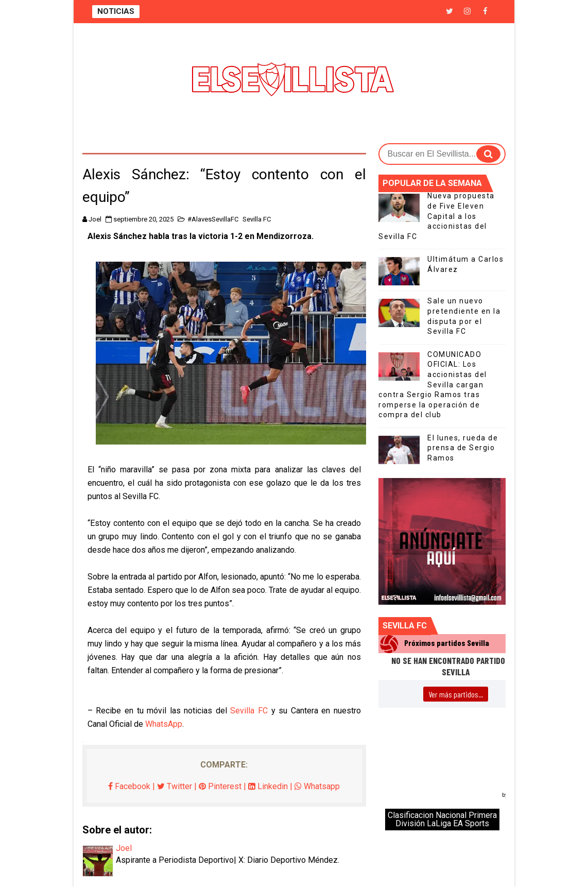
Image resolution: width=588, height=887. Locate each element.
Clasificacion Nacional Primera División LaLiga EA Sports (442, 819)
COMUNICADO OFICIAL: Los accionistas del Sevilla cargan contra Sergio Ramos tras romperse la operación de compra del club (433, 385)
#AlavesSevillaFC (213, 219)
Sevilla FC (257, 219)
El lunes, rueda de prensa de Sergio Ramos (463, 448)
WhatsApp (164, 724)
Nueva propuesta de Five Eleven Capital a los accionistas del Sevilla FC (437, 216)
